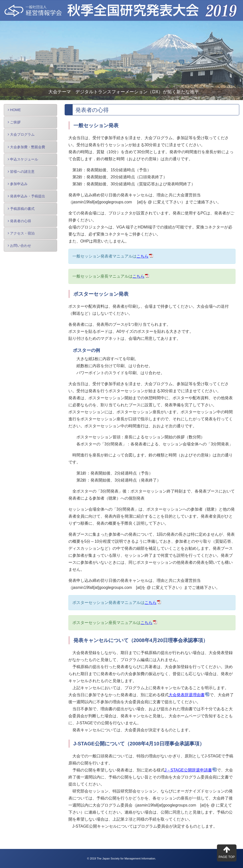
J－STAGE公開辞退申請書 (188, 770)
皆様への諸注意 (21, 172)
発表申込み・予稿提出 (26, 196)
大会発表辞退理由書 (187, 695)
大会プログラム (21, 134)
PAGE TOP (227, 852)
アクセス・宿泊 (21, 233)
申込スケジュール (23, 159)
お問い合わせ (19, 246)
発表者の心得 (19, 221)
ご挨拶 (14, 122)
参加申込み (18, 184)
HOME (14, 110)
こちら (143, 256)
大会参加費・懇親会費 (26, 147)
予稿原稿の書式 (21, 209)
